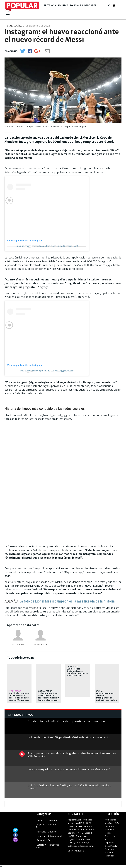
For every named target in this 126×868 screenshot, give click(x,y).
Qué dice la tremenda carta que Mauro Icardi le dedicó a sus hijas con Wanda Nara (19, 697)
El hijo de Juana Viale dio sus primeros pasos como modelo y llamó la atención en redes (48, 698)
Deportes (90, 5)
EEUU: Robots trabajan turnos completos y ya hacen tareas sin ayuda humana (77, 673)
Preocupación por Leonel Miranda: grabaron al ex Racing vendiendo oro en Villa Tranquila (72, 755)
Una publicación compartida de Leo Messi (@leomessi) (47, 371)
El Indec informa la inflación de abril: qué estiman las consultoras (66, 721)
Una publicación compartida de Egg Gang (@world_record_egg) (47, 246)
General (41, 840)
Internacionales (56, 836)
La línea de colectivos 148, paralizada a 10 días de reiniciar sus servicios (69, 737)
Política (63, 5)
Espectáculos (43, 836)
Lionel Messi (41, 644)
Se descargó (15, 691)
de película (73, 666)
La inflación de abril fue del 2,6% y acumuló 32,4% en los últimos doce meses (69, 787)
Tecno (51, 840)
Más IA (99, 691)
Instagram (18, 644)
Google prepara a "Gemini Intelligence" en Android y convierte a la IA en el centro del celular (107, 699)
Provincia (50, 5)
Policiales (76, 5)
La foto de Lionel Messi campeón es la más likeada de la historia (67, 601)
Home (40, 820)
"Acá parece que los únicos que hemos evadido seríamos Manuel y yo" (69, 769)
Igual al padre (45, 691)
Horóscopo (54, 845)
